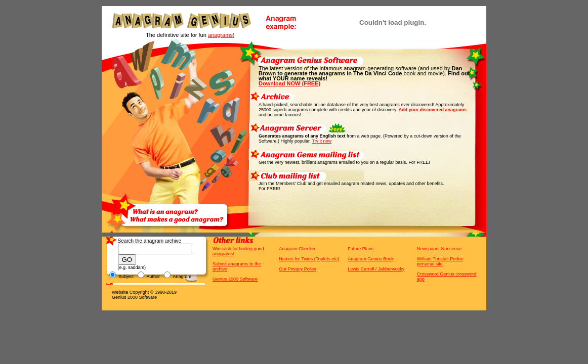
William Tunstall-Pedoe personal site (440, 261)
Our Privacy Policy (298, 269)
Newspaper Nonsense (439, 249)
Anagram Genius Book (371, 259)
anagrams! (221, 35)
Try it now (322, 141)
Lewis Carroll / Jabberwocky (376, 269)
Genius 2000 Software (235, 279)
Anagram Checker (297, 249)
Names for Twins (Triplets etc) (309, 259)
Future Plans (361, 249)
